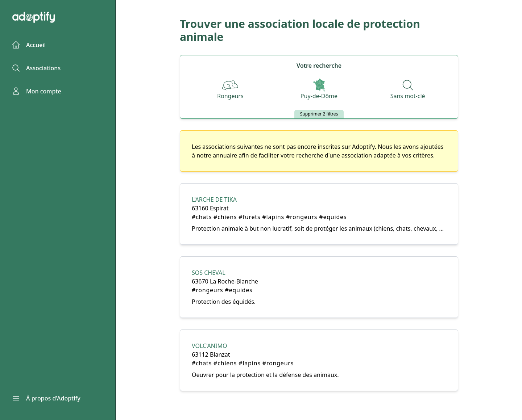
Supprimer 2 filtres (319, 114)
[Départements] (319, 90)
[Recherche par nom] (408, 90)
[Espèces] (230, 90)
